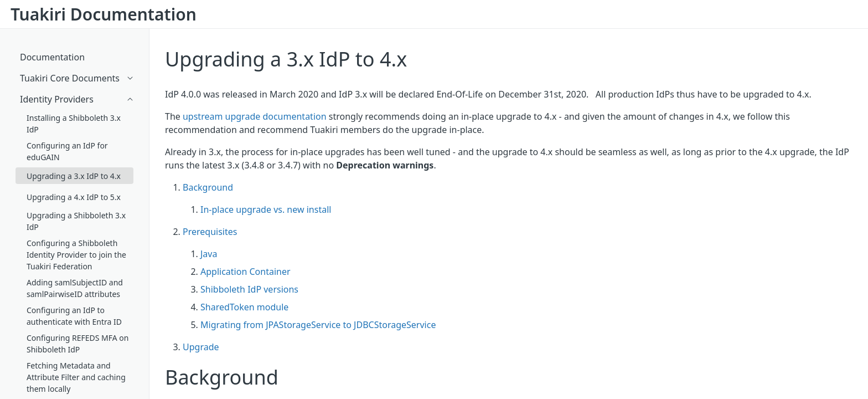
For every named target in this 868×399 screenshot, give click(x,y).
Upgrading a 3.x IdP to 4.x (286, 59)
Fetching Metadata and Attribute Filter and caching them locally (76, 377)
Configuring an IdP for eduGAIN (67, 151)
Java (209, 254)
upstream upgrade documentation (255, 116)
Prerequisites (210, 232)
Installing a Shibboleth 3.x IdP (74, 124)
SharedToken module (244, 307)
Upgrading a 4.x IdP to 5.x (74, 197)
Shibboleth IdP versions (249, 289)
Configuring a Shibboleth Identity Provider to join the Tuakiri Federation (76, 255)
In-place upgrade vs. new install (266, 209)
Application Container (246, 272)
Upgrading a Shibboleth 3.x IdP (76, 221)
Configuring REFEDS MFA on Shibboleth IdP (77, 344)
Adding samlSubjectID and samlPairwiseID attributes (75, 288)
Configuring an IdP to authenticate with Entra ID (74, 316)
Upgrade (201, 347)
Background (208, 187)
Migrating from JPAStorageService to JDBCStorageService (318, 325)
